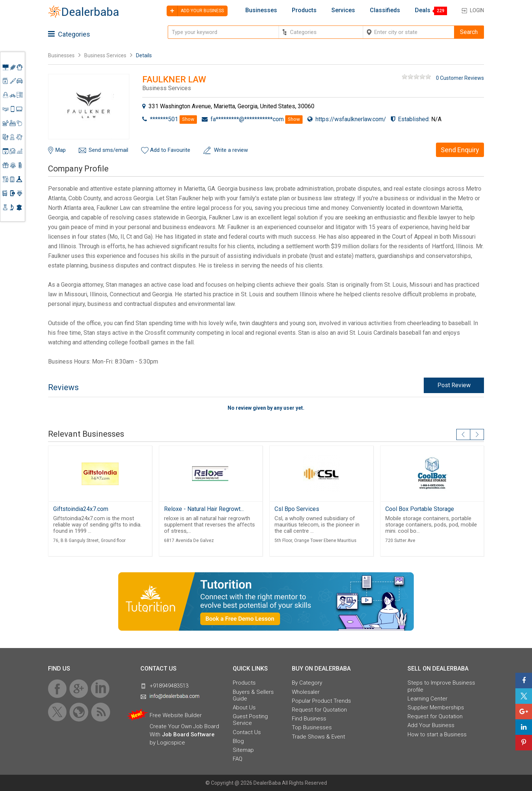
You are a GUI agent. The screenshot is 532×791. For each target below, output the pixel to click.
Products (304, 10)
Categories (69, 34)
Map (61, 150)
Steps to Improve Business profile (441, 686)
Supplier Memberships (436, 708)
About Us (244, 708)
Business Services (106, 55)
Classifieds (385, 10)
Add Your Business (431, 725)
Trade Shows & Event (318, 737)
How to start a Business (437, 734)
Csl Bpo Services (297, 509)
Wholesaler (306, 692)
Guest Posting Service (250, 720)
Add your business (195, 11)
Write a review (231, 150)
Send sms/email (108, 150)
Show (188, 119)
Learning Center (427, 699)
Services (343, 10)
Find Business (309, 719)
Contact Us (247, 732)
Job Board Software (188, 734)
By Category (307, 683)
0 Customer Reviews (460, 78)
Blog (238, 741)
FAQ (238, 759)
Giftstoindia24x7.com (81, 509)
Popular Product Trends (321, 701)
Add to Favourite (170, 150)
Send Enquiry (460, 150)
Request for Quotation (319, 710)
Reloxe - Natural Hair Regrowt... (204, 509)
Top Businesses (312, 727)
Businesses (261, 10)
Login (477, 10)
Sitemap (243, 750)
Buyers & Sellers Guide (253, 695)
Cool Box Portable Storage (420, 509)
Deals (423, 10)
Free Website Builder (176, 715)
